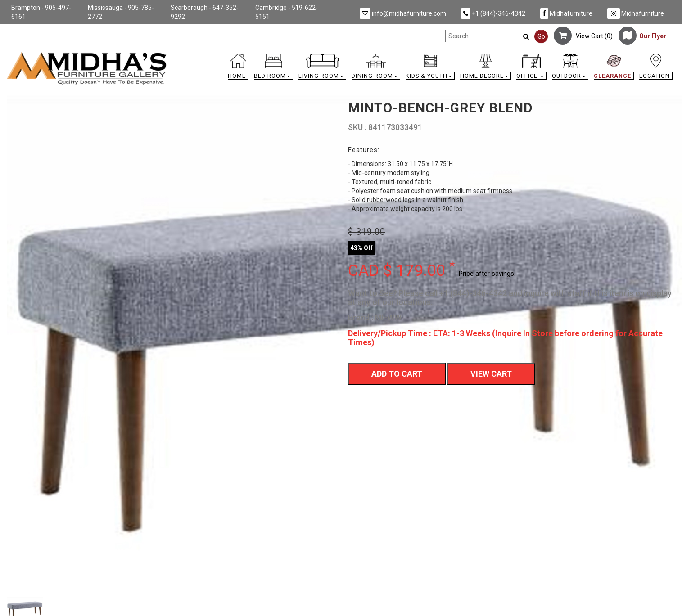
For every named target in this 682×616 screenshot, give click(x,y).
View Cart (491, 374)
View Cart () (583, 36)
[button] (273, 69)
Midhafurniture (566, 13)
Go (541, 36)
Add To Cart (397, 374)
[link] (425, 55)
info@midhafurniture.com (403, 13)
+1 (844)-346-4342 (493, 13)
